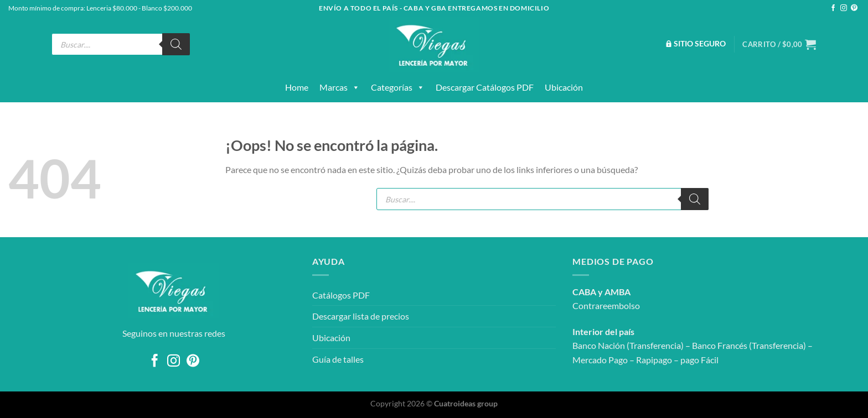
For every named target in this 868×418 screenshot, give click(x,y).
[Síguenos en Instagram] (844, 8)
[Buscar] (176, 44)
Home (297, 87)
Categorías (398, 87)
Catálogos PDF (341, 295)
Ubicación (564, 87)
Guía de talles (338, 359)
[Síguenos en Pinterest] (854, 8)
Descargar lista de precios (361, 316)
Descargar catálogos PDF (485, 87)
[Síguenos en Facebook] (833, 8)
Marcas (340, 87)
